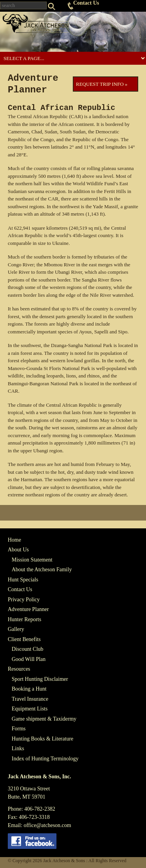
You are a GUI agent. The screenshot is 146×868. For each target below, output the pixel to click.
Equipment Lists (30, 709)
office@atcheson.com (47, 825)
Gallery (16, 629)
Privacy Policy (24, 600)
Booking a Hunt (29, 689)
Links (18, 748)
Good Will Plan (29, 659)
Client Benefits (24, 639)
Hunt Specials (23, 580)
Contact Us (86, 3)
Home (14, 540)
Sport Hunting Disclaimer (40, 679)
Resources (19, 669)
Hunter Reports (25, 619)
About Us (18, 550)
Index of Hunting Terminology (45, 759)
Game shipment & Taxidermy (44, 719)
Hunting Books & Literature (42, 739)
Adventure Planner (28, 609)
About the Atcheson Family (42, 570)
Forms (19, 729)
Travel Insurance (30, 699)
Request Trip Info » (102, 84)
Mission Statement (32, 560)
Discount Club (27, 649)
